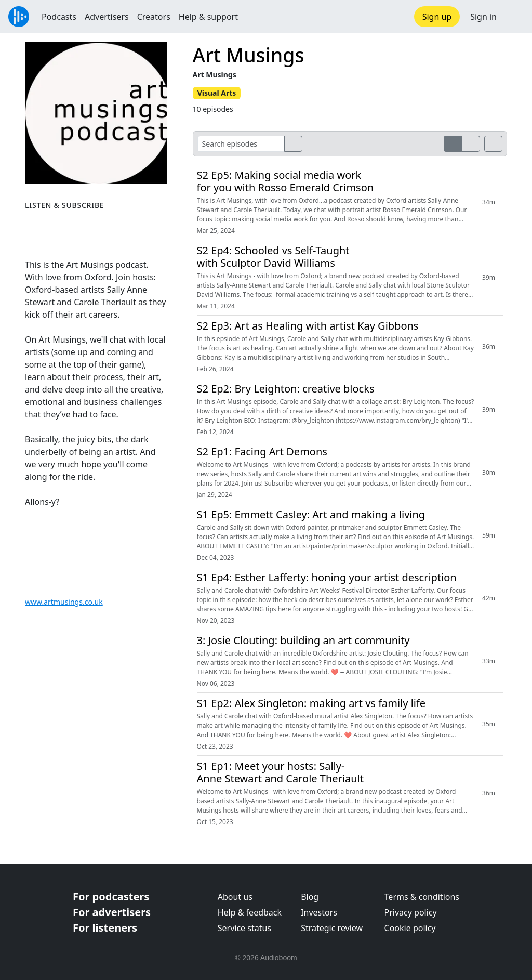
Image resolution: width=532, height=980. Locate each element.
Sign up (437, 17)
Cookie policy (410, 928)
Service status (244, 928)
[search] (294, 144)
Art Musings (249, 55)
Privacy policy (411, 912)
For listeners (105, 928)
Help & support (208, 17)
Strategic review (332, 928)
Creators (154, 17)
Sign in (483, 17)
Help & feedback (250, 912)
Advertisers (107, 17)
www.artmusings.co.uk (64, 602)
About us (235, 897)
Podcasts (59, 17)
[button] (514, 17)
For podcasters (111, 897)
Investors (319, 912)
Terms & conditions (422, 897)
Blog (310, 897)
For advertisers (112, 912)
